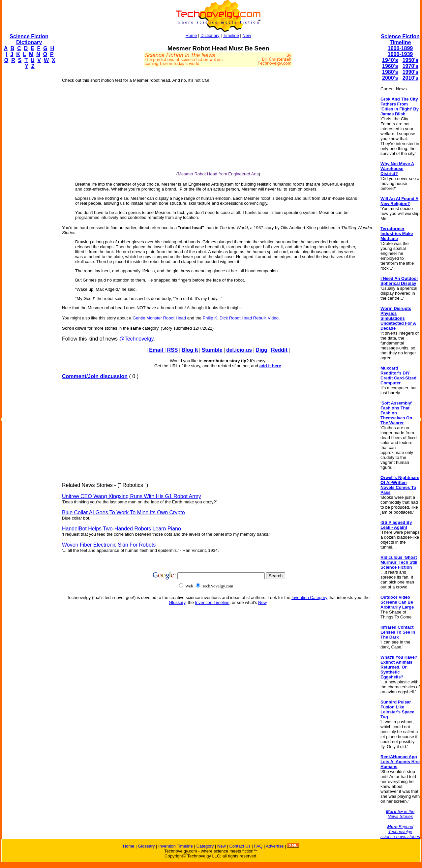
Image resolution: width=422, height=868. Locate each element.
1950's (410, 60)
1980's (390, 72)
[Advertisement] (28, 173)
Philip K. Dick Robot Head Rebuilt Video (241, 318)
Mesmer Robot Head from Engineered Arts (218, 174)
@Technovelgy (136, 339)
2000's (390, 78)
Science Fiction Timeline (400, 39)
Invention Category (309, 598)
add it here (270, 366)
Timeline (231, 35)
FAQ (258, 846)
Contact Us (240, 846)
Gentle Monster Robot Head (159, 318)
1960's (390, 66)
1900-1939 (400, 54)
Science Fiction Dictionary (29, 39)
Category (205, 846)
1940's (390, 60)
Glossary (177, 602)
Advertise (275, 846)
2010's (410, 78)
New (247, 35)
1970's (410, 66)
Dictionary (210, 35)
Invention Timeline (212, 602)
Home (191, 35)
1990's (410, 72)
